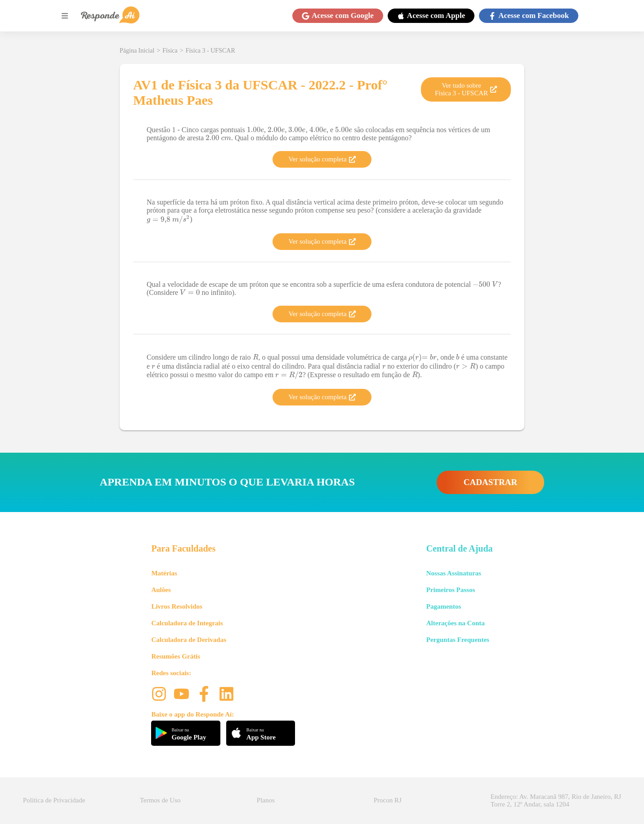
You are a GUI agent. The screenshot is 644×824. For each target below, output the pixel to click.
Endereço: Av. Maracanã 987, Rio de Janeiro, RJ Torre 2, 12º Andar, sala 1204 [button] (556, 800)
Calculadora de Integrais (187, 623)
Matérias (164, 573)
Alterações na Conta (456, 623)
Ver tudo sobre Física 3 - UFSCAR (466, 89)
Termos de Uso (160, 800)
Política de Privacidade (54, 800)
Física (170, 51)
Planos (266, 800)
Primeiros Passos (451, 590)
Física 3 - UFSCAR (210, 51)
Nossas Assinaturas (454, 573)
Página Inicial (137, 51)
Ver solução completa (322, 159)
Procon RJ (388, 800)
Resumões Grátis (176, 656)
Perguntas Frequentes (458, 640)
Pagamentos (444, 606)
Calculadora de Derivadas (189, 640)
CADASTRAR (490, 482)
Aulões (161, 590)
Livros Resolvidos (177, 606)
